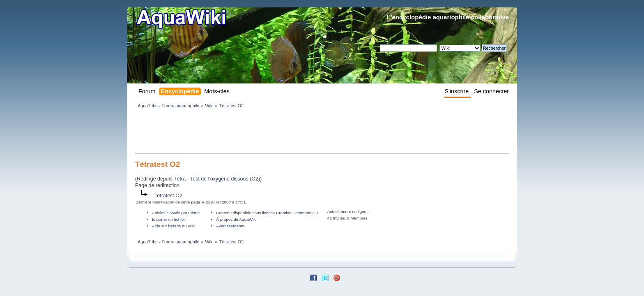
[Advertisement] (285, 132)
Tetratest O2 (168, 196)
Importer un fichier (168, 219)
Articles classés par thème (176, 213)
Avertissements (230, 226)
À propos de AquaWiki (236, 219)
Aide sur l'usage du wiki (173, 226)
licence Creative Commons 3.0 (290, 213)
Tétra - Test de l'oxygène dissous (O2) (217, 179)
